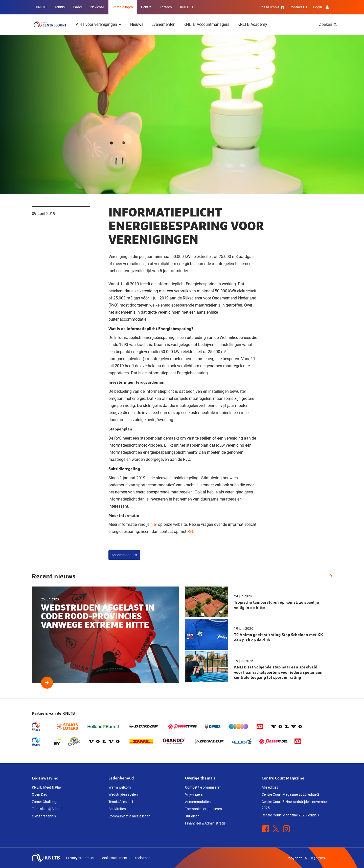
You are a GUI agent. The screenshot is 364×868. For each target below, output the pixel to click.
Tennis (60, 7)
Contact (299, 7)
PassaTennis (272, 7)
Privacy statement (80, 858)
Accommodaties (124, 555)
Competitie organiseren (203, 787)
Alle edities (270, 787)
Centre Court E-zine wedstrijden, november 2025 (295, 805)
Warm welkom (120, 787)
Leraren (166, 7)
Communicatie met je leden (129, 816)
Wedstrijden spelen (123, 794)
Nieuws (137, 24)
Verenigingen (123, 7)
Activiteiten (117, 809)
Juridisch (192, 816)
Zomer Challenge (45, 802)
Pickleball (97, 7)
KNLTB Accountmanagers (206, 24)
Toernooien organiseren (203, 809)
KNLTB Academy (252, 24)
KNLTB (41, 7)
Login (322, 7)
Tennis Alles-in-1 (121, 802)
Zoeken (326, 24)
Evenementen (163, 24)
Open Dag (40, 794)
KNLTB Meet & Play (47, 787)
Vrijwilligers (194, 794)
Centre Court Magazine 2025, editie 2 (290, 794)
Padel (77, 7)
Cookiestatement (114, 858)
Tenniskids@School (47, 809)
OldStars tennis (44, 816)
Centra (146, 7)
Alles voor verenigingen (96, 24)
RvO (191, 531)
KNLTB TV (188, 7)
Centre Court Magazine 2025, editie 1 (290, 815)
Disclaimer (142, 858)
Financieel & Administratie (205, 823)
